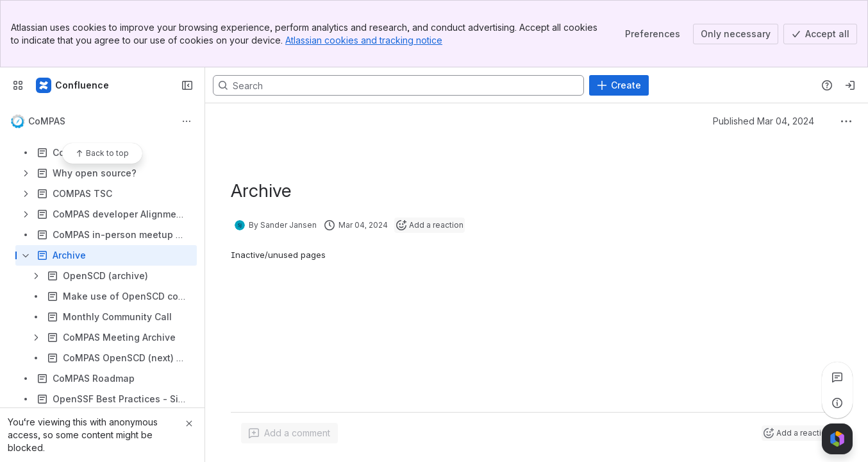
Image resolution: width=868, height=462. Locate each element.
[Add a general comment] (289, 433)
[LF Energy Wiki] (73, 85)
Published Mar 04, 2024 (764, 121)
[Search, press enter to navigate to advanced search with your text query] (398, 85)
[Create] (619, 85)
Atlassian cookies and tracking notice (364, 40)
